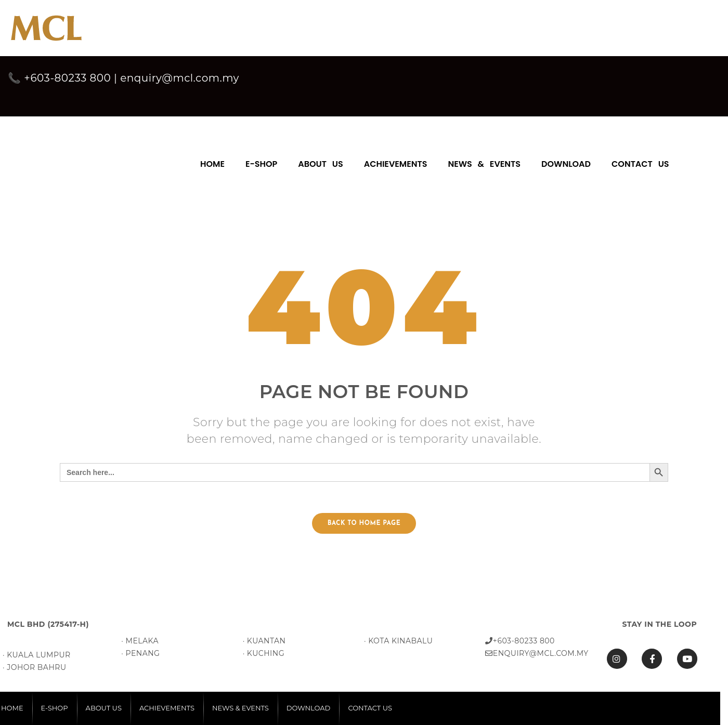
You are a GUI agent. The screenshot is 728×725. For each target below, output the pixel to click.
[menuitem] (212, 159)
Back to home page (364, 523)
